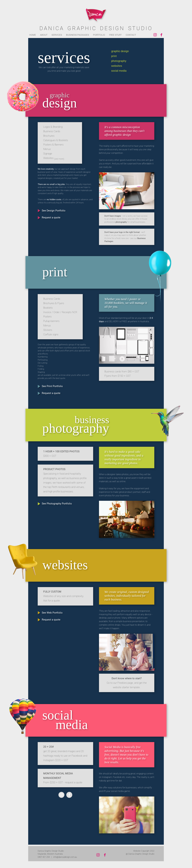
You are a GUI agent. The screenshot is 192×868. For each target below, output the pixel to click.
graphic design (120, 51)
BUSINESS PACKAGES (77, 35)
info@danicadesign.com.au (65, 857)
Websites (54, 158)
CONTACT (131, 35)
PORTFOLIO (99, 35)
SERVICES (57, 35)
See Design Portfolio (54, 211)
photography (119, 61)
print (114, 56)
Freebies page (125, 683)
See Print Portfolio (52, 386)
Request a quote (51, 218)
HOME (33, 35)
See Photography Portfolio (57, 504)
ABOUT (44, 35)
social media (119, 71)
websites (117, 66)
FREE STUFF (115, 35)
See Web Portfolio (52, 613)
